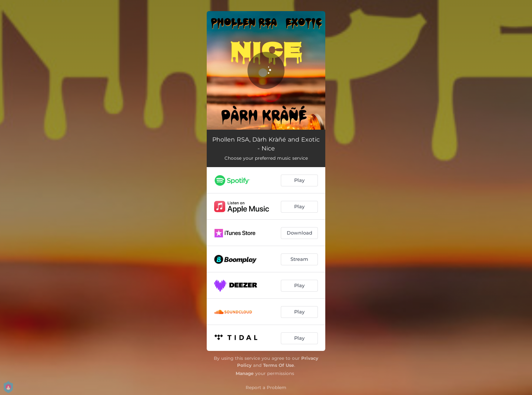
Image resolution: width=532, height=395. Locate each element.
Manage (245, 373)
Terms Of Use (279, 365)
